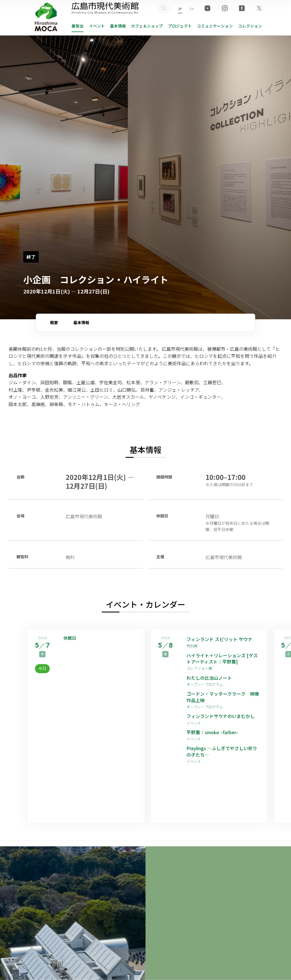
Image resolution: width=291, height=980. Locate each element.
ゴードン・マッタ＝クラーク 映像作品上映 (223, 697)
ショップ (147, 26)
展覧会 (78, 26)
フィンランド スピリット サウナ (219, 639)
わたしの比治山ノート (209, 678)
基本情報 (118, 26)
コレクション (250, 26)
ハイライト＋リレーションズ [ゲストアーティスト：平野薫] (222, 659)
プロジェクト (180, 26)
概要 (54, 322)
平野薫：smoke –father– (212, 732)
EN (192, 9)
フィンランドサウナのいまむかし (221, 716)
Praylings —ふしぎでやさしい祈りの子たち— (222, 751)
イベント (97, 26)
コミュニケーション (215, 26)
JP (180, 9)
